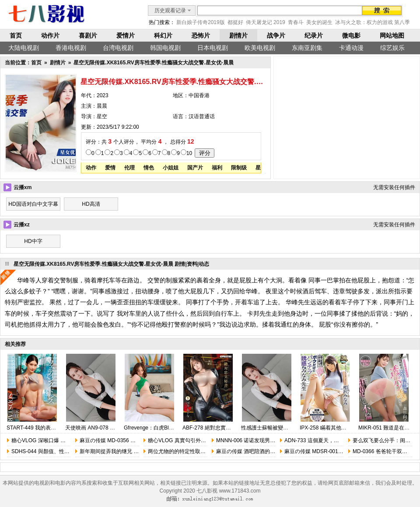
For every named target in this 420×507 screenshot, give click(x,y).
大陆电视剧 (24, 48)
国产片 (195, 168)
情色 (149, 168)
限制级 (239, 168)
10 (189, 153)
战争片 (276, 35)
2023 (103, 95)
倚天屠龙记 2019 (266, 22)
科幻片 (163, 35)
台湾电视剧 (118, 48)
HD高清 (91, 204)
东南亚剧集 (307, 48)
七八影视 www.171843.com (228, 491)
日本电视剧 (213, 48)
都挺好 (235, 22)
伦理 (129, 168)
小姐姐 (171, 168)
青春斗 (296, 22)
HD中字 (33, 241)
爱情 (110, 168)
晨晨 (102, 106)
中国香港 (199, 95)
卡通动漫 (351, 48)
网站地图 (392, 35)
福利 (217, 168)
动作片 (50, 35)
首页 (16, 35)
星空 (102, 116)
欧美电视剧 (260, 48)
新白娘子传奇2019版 (201, 22)
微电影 (351, 35)
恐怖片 (201, 35)
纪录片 (314, 35)
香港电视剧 (71, 48)
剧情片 (238, 35)
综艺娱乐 (392, 48)
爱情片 (126, 35)
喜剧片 (88, 35)
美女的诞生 (319, 22)
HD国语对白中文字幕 (33, 204)
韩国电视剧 (165, 48)
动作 (91, 168)
